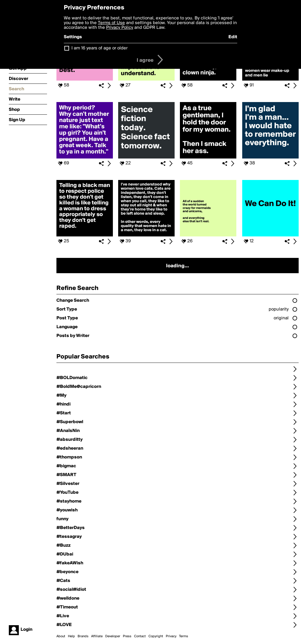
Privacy (171, 636)
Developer (113, 636)
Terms (184, 636)
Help (71, 636)
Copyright (156, 636)
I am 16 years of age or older (100, 48)
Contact (140, 636)
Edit (233, 37)
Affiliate (97, 636)
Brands (83, 636)
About (61, 636)
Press (127, 636)
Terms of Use (111, 23)
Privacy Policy (120, 28)
